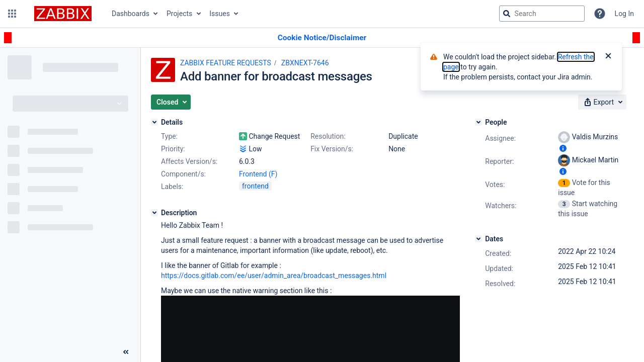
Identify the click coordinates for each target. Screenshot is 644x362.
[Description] (154, 213)
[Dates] (478, 239)
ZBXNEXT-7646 (305, 63)
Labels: (172, 187)
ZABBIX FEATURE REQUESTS (226, 63)
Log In (624, 14)
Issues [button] (220, 14)
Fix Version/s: (332, 149)
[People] (478, 122)
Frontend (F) (258, 174)
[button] (12, 14)
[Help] (600, 14)
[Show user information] (563, 148)
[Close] (608, 57)
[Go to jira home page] (63, 14)
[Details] (154, 122)
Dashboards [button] (131, 14)
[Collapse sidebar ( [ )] (126, 352)
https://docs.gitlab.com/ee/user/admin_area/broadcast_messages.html (274, 276)
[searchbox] (542, 14)
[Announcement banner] (322, 38)
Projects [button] (179, 14)
